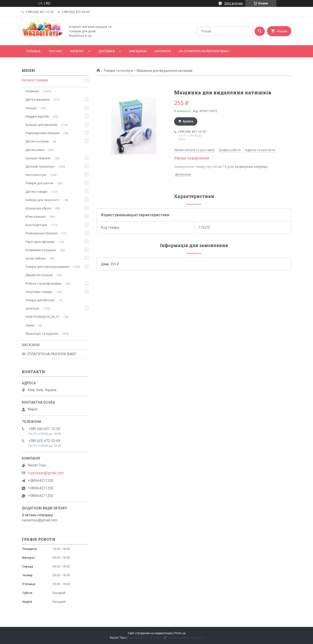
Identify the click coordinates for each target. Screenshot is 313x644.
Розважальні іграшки (41, 233)
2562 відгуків (234, 3)
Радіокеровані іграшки (42, 133)
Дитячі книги (35, 150)
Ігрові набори (35, 258)
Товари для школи (39, 183)
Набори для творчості (42, 200)
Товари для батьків (40, 300)
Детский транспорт (40, 166)
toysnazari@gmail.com (46, 473)
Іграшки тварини (38, 158)
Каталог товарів (35, 80)
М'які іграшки (35, 217)
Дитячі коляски (37, 141)
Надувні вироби (37, 116)
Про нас (56, 51)
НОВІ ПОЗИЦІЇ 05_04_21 (42, 317)
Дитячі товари (36, 192)
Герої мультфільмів (40, 242)
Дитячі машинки (38, 100)
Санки (30, 325)
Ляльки (31, 108)
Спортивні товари (39, 292)
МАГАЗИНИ (138, 51)
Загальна (32, 308)
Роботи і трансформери (43, 284)
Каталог (77, 51)
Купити (188, 121)
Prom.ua (180, 633)
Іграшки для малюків (41, 125)
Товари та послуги (118, 71)
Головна (33, 51)
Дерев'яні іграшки (39, 275)
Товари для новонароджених (47, 267)
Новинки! (32, 91)
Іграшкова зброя (38, 208)
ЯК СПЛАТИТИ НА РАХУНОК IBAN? (204, 51)
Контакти (163, 51)
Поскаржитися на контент (146, 638)
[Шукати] (260, 31)
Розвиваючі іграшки (41, 250)
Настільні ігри (36, 175)
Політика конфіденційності (185, 638)
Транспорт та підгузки (42, 334)
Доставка (107, 51)
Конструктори (36, 225)
